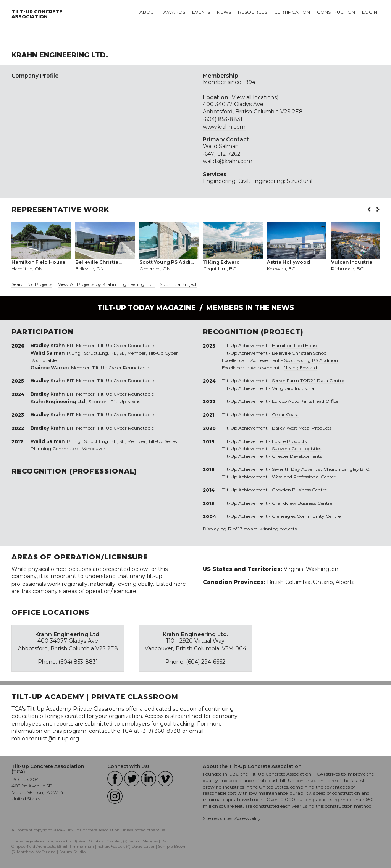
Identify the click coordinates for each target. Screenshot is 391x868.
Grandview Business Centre (302, 503)
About (148, 12)
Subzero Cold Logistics (296, 449)
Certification (292, 12)
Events (201, 12)
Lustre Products (289, 441)
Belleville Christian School (300, 353)
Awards (174, 12)
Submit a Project (178, 284)
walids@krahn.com (228, 161)
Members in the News (250, 308)
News (224, 12)
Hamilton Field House (295, 345)
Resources (253, 12)
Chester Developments (297, 456)
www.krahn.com (224, 127)
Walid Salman (221, 146)
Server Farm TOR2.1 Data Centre (308, 381)
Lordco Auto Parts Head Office (305, 401)
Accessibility (248, 818)
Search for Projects (32, 284)
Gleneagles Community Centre (306, 516)
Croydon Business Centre (299, 490)
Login (370, 12)
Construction (336, 12)
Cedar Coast (285, 415)
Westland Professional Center (304, 477)
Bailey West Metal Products (302, 428)
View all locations (254, 97)
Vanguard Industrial (294, 388)
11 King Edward (301, 368)
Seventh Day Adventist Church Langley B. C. (321, 469)
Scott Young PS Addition (311, 360)
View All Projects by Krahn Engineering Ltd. (107, 284)
